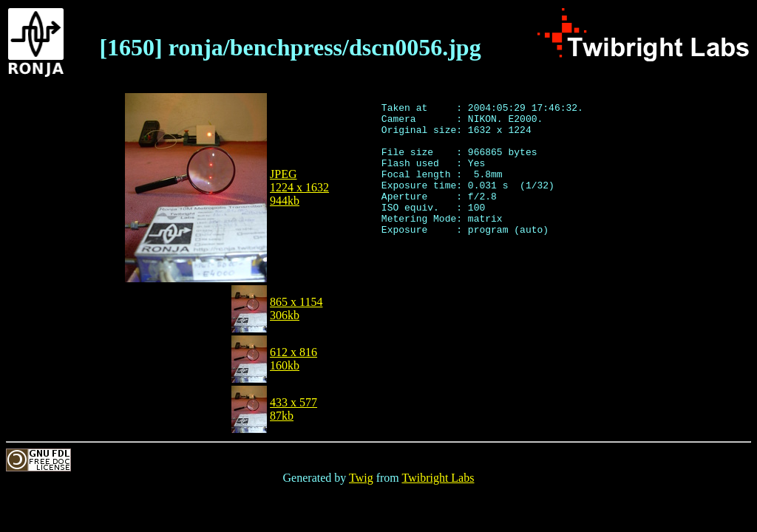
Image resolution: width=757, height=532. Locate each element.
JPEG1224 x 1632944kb (299, 187)
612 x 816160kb (293, 359)
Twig (361, 478)
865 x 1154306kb (296, 308)
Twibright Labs (438, 478)
